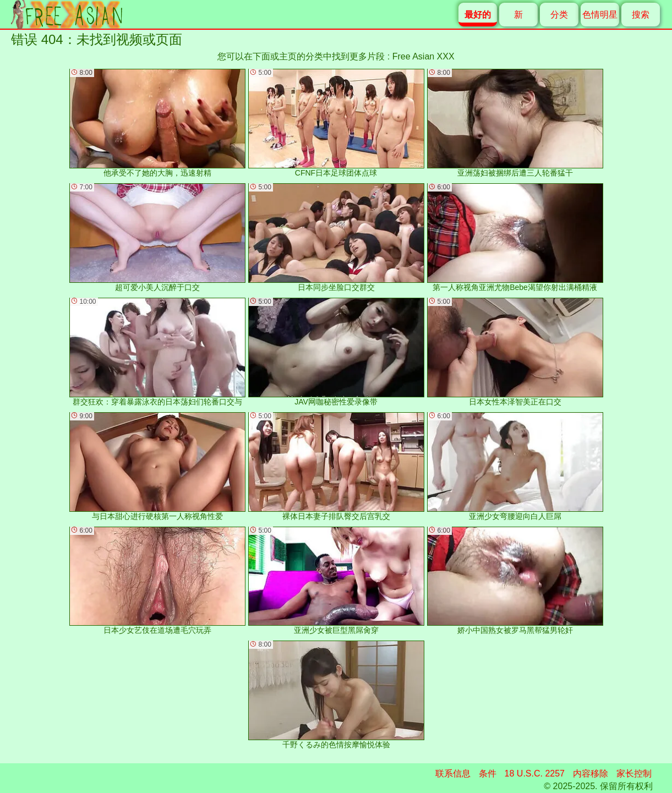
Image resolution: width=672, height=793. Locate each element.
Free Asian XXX (424, 56)
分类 (559, 15)
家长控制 (634, 773)
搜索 (641, 15)
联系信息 (453, 773)
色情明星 (600, 15)
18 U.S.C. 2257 (535, 773)
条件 (488, 773)
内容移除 (591, 773)
